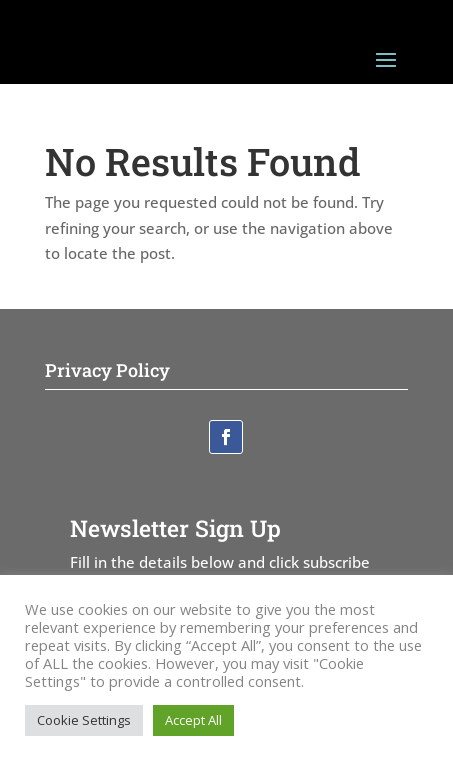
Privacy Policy (107, 370)
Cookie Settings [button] (84, 720)
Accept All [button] (193, 720)
